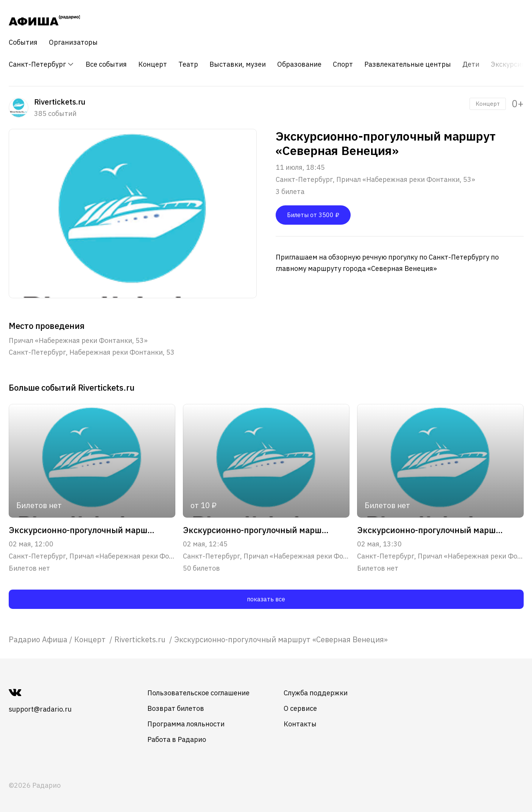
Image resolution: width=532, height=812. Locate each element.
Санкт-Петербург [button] (41, 64)
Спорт (343, 64)
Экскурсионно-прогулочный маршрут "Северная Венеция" (84, 530)
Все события (106, 64)
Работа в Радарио (177, 739)
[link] (38, 639)
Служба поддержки (316, 693)
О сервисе (300, 708)
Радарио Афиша (38, 639)
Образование (299, 64)
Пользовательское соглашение (198, 693)
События (23, 42)
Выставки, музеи (238, 64)
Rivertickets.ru (141, 639)
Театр (188, 64)
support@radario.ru (40, 709)
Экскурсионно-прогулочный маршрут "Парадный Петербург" (258, 530)
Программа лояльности (186, 724)
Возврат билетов (176, 708)
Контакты (300, 724)
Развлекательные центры (408, 64)
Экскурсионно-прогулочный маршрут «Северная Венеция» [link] (281, 639)
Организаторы (73, 42)
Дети (471, 64)
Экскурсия (508, 64)
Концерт (153, 64)
